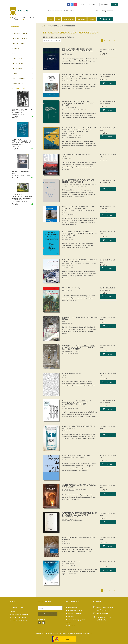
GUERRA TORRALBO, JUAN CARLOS (72, 211)
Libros (50, 19)
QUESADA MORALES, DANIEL (71, 351)
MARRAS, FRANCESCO (69, 519)
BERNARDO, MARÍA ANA (69, 264)
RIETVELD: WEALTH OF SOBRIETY (20, 172)
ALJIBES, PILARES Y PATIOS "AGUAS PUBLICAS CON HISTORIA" (76, 486)
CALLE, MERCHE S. (68, 489)
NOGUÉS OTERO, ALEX (69, 237)
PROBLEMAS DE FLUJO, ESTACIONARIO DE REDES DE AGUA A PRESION (79, 181)
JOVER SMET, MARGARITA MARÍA (71, 184)
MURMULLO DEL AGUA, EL (73, 288)
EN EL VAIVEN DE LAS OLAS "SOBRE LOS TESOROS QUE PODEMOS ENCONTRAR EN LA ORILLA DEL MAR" (79, 233)
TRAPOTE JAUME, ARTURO (70, 107)
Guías (58, 19)
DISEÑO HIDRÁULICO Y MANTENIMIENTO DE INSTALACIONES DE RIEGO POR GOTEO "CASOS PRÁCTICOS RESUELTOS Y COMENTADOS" (79, 130)
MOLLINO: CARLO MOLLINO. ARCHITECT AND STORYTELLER (22, 111)
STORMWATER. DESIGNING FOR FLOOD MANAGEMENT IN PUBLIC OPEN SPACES (78, 50)
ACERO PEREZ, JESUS (68, 79)
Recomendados (69, 19)
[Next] (117, 40)
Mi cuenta (70, 626)
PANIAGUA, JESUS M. (68, 428)
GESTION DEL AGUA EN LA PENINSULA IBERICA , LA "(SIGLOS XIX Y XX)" (78, 261)
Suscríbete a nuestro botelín (48, 614)
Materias (70, 617)
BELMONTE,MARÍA (68, 290)
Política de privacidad (74, 614)
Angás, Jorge (78, 79)
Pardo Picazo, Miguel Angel (88, 184)
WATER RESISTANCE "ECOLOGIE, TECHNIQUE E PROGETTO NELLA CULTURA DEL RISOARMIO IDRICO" (80, 515)
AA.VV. (64, 53)
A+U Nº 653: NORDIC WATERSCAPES (77, 155)
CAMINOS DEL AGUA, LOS (72, 373)
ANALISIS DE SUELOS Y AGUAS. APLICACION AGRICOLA (79, 538)
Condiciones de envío (74, 611)
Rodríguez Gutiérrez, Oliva (89, 79)
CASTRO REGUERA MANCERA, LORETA (73, 458)
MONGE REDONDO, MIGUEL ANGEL (73, 136)
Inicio (44, 26)
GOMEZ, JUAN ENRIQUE (80, 489)
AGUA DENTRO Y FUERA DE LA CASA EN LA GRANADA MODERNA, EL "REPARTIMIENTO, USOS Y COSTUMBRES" (79, 347)
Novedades (81, 19)
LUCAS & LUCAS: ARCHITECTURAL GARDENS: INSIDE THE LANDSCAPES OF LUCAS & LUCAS (22, 197)
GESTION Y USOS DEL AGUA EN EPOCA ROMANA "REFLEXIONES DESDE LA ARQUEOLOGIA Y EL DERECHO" (77, 402)
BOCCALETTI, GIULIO (68, 564)
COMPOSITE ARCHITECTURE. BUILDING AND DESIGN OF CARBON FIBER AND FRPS (22, 142)
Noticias (92, 19)
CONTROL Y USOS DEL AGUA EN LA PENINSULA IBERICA (76, 318)
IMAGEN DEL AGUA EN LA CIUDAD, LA (77, 456)
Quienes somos (72, 608)
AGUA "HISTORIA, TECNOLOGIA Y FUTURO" (79, 426)
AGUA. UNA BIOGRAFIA (71, 561)
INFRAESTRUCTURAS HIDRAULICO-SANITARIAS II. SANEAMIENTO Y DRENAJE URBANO (79, 103)
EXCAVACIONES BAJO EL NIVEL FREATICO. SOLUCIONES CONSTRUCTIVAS (79, 207)
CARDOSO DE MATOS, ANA (84, 264)
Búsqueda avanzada (109, 11)
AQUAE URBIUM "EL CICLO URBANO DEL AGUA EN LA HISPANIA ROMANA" (78, 75)
